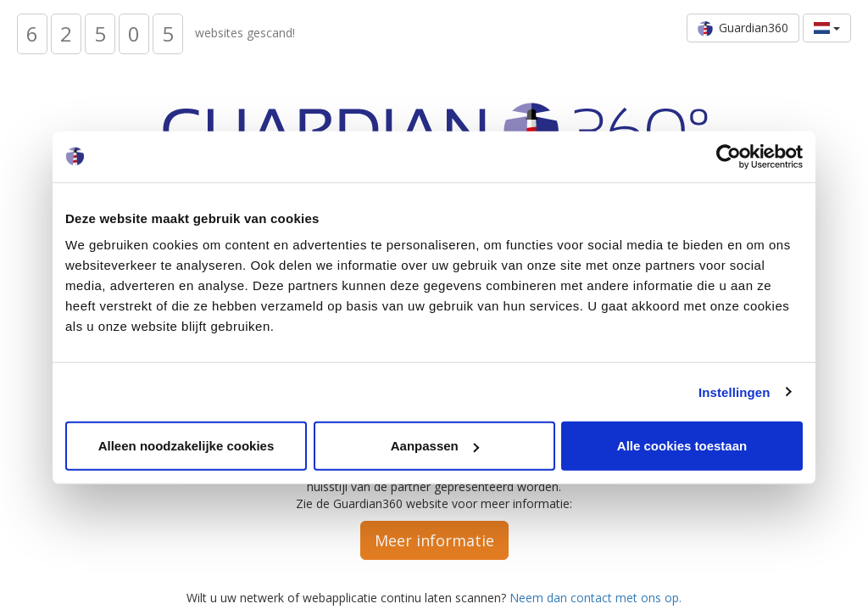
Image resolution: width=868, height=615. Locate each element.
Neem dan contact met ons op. (595, 598)
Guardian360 (743, 28)
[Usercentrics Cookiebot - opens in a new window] (729, 156)
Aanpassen (435, 446)
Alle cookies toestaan (682, 446)
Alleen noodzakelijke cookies (186, 446)
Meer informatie (434, 540)
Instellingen (734, 391)
